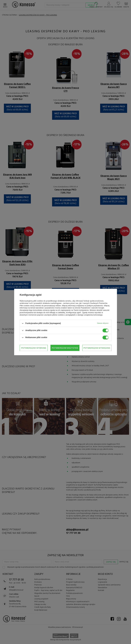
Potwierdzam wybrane (34, 348)
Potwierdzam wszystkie (97, 348)
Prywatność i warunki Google (93, 308)
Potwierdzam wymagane (65, 348)
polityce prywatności (95, 306)
